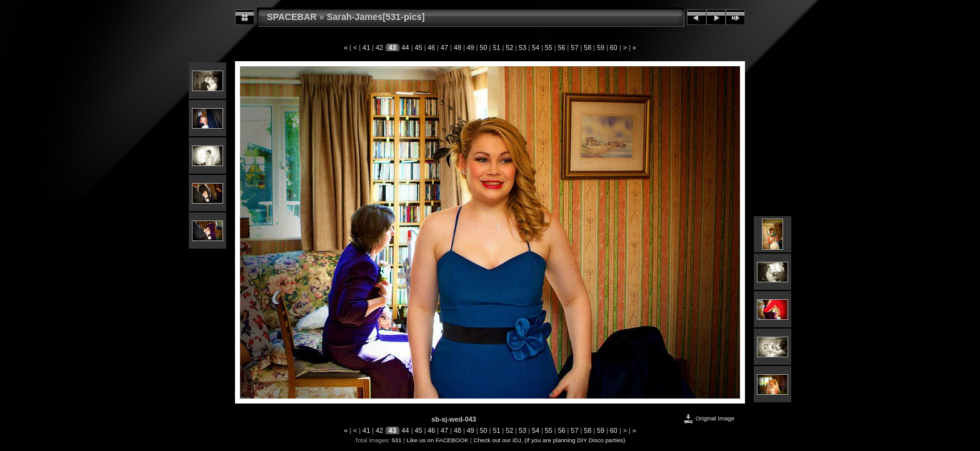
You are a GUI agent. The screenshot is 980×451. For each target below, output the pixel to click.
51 (496, 47)
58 (587, 47)
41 (366, 47)
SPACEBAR (292, 17)
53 (522, 47)
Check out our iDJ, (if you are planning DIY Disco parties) (550, 440)
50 (484, 47)
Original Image (709, 418)
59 (601, 47)
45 (418, 47)
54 (536, 47)
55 (549, 47)
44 (406, 47)
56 (562, 47)
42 (379, 47)
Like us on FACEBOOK (438, 440)
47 (444, 47)
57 (574, 47)
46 (431, 47)
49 (471, 47)
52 (509, 47)
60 (614, 47)
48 (457, 47)
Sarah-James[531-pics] (376, 17)
